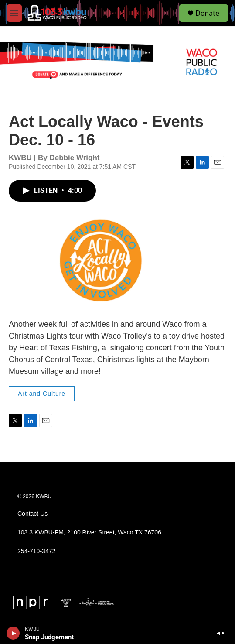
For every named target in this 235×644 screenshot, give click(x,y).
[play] (13, 633)
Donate (207, 13)
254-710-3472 (36, 551)
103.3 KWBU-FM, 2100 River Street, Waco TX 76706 (89, 533)
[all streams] (223, 633)
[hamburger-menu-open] (14, 13)
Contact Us (32, 514)
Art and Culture (42, 394)
